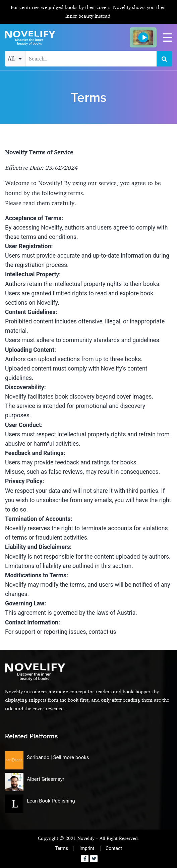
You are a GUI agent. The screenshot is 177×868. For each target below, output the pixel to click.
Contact (114, 848)
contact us (102, 632)
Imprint (87, 848)
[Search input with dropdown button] (91, 59)
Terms (62, 848)
